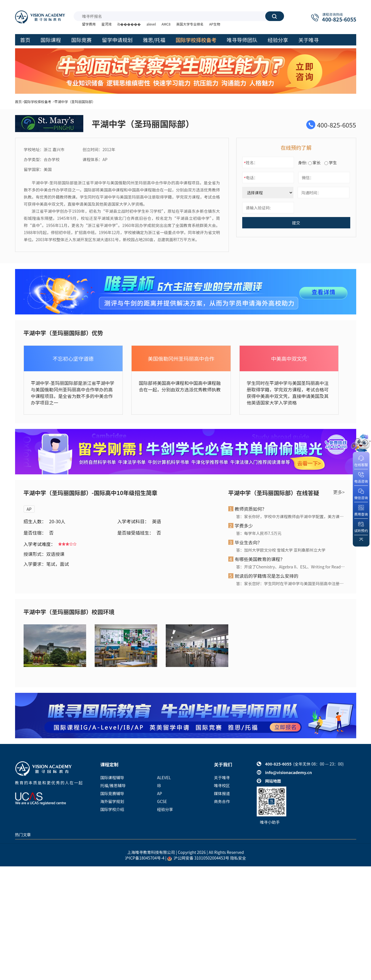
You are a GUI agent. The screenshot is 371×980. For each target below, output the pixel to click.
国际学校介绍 (112, 809)
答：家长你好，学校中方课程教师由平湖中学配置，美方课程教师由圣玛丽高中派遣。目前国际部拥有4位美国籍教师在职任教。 (291, 516)
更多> (339, 492)
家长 (314, 162)
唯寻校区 (222, 785)
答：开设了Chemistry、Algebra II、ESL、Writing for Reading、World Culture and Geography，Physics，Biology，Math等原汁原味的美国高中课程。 (291, 567)
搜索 (274, 16)
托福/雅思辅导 (113, 785)
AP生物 (215, 24)
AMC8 (166, 24)
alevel (151, 24)
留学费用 (89, 24)
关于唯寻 (222, 777)
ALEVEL (164, 777)
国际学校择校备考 (38, 102)
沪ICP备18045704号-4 (145, 858)
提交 (296, 223)
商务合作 (222, 801)
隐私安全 (238, 858)
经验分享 (165, 809)
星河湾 (107, 24)
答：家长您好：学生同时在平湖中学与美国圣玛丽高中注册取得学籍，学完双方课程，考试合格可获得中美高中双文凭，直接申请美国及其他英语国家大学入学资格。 (291, 583)
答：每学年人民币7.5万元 (259, 533)
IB (159, 785)
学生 (331, 162)
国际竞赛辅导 (112, 793)
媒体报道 (222, 793)
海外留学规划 (112, 801)
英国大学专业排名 (190, 24)
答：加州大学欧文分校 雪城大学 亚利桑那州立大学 (281, 550)
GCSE (162, 801)
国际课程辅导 (112, 777)
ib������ (129, 24)
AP (29, 509)
